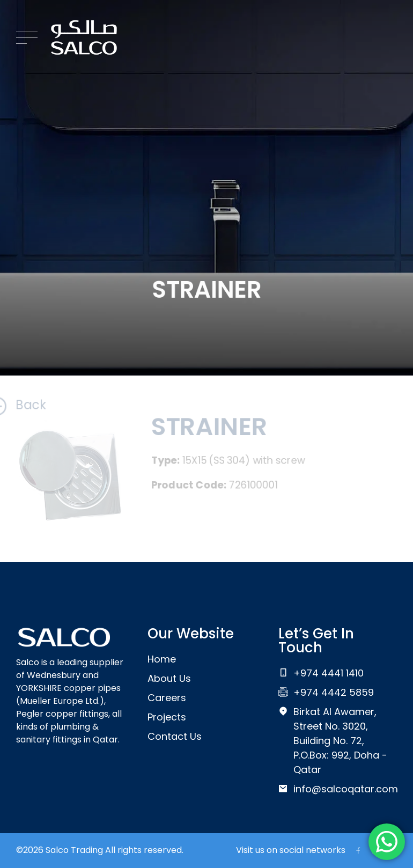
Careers (167, 698)
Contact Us (175, 736)
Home (162, 659)
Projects (167, 717)
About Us (169, 678)
